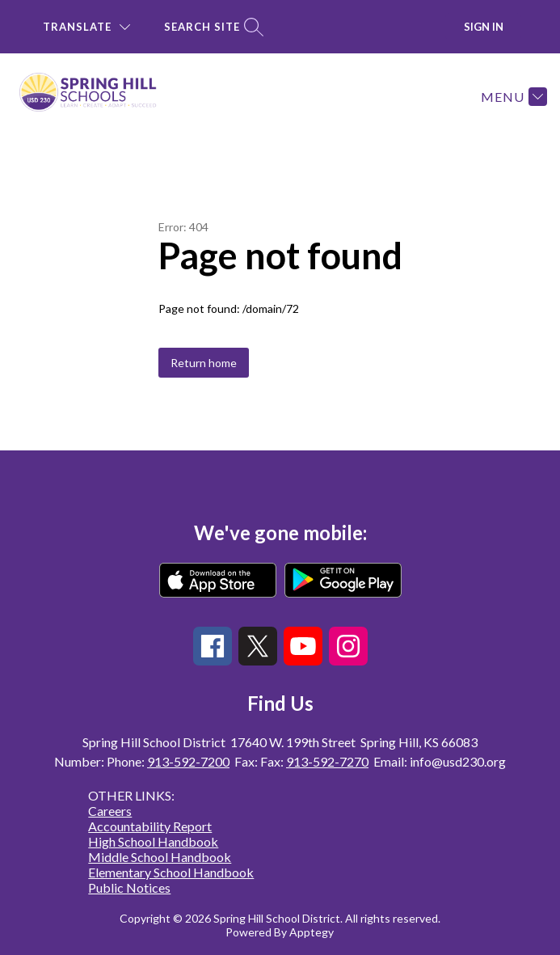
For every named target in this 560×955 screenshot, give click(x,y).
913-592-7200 (188, 761)
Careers (110, 811)
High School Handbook (153, 841)
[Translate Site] (86, 27)
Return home (204, 363)
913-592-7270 (327, 761)
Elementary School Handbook (171, 872)
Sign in (484, 27)
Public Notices (129, 887)
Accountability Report (150, 826)
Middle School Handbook (160, 857)
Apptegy (312, 932)
